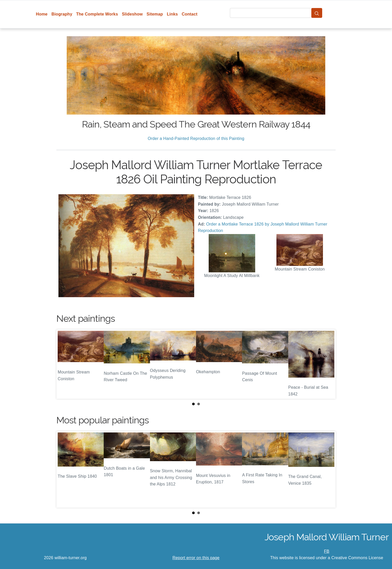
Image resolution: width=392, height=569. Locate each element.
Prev (64, 364)
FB (327, 551)
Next (328, 364)
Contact (190, 14)
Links (172, 14)
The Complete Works (97, 14)
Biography (62, 14)
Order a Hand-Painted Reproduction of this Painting (196, 138)
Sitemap (155, 14)
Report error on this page (196, 558)
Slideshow (132, 14)
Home (42, 14)
